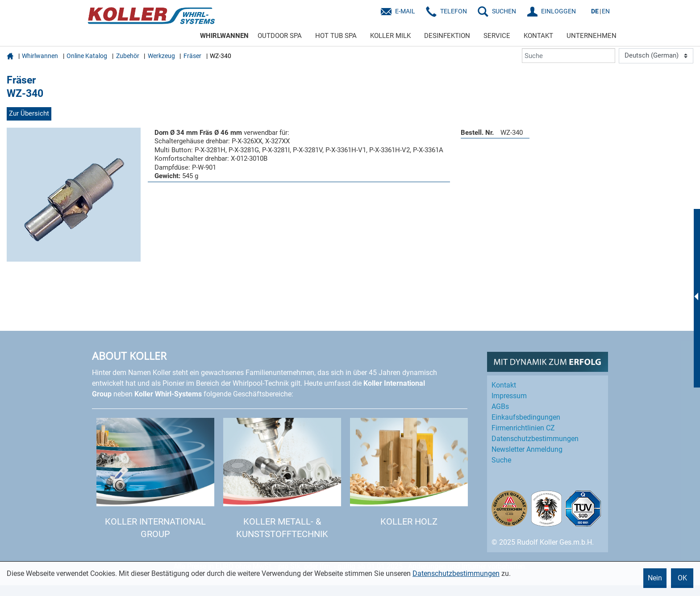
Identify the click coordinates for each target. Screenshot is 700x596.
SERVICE (497, 36)
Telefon (454, 11)
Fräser (192, 56)
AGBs (500, 406)
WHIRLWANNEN (224, 36)
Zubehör (128, 56)
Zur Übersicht (29, 113)
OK (682, 578)
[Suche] (569, 56)
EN (606, 11)
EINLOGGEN (558, 11)
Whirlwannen (40, 56)
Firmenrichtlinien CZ (523, 428)
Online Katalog (87, 56)
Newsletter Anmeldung (527, 449)
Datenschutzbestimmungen (456, 573)
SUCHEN (504, 11)
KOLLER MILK (390, 36)
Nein (655, 578)
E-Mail (405, 11)
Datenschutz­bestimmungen (535, 439)
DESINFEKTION (447, 36)
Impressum (509, 396)
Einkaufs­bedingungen (526, 417)
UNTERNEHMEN (592, 36)
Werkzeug (161, 56)
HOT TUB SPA (336, 36)
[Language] (656, 56)
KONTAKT (538, 36)
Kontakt (504, 385)
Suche (501, 460)
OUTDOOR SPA (280, 36)
